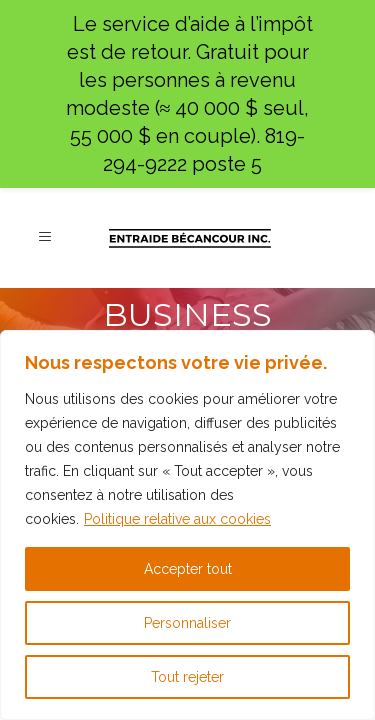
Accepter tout (188, 569)
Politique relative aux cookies (177, 519)
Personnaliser (187, 623)
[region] (187, 525)
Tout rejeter (187, 677)
